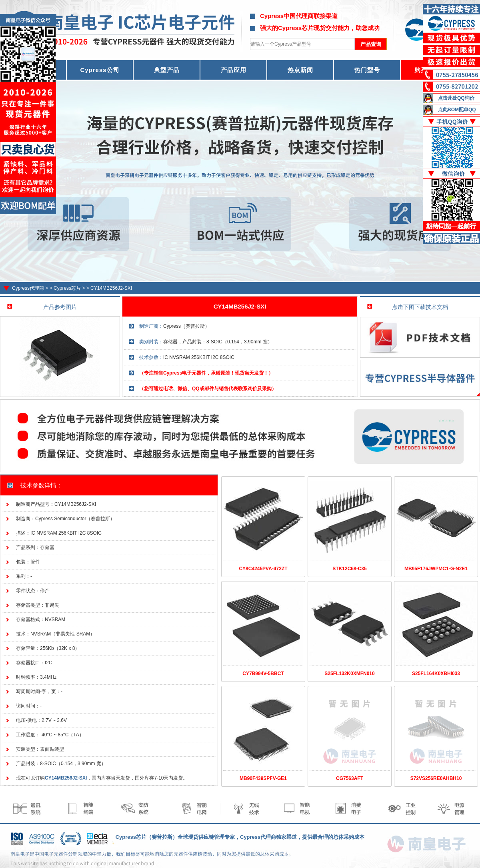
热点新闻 (300, 70)
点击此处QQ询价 (456, 98)
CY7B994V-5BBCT (263, 674)
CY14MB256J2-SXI (111, 288)
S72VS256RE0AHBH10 (436, 778)
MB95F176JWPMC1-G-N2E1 (436, 569)
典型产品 (167, 70)
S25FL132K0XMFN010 (349, 674)
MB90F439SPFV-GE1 (263, 778)
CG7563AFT (350, 778)
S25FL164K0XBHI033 (436, 674)
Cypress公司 (100, 70)
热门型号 (367, 70)
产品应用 (234, 70)
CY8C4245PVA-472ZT (263, 569)
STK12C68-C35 (349, 569)
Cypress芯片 (67, 288)
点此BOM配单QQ (457, 110)
